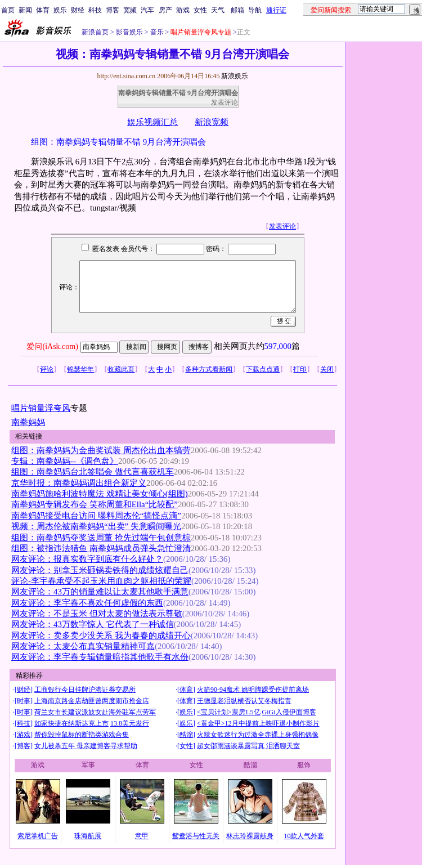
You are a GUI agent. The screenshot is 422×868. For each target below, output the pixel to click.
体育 (43, 10)
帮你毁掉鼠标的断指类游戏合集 (82, 735)
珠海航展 (88, 836)
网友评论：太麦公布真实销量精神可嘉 (83, 646)
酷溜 (186, 735)
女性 (200, 10)
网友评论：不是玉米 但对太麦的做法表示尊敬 (97, 614)
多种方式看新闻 (209, 369)
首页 (8, 10)
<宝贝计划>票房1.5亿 (229, 712)
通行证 (276, 10)
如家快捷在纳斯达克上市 (71, 723)
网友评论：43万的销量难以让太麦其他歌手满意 (100, 592)
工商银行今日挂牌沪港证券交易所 (85, 690)
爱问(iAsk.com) (52, 346)
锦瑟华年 (80, 369)
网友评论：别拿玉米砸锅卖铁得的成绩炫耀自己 (100, 570)
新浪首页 (95, 32)
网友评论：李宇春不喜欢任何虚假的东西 (87, 603)
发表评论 (225, 102)
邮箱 (237, 10)
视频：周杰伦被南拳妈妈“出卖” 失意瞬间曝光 (96, 526)
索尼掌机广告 (38, 836)
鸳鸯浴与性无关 (196, 836)
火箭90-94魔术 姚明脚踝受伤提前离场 (253, 690)
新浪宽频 (212, 122)
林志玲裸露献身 (250, 836)
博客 (113, 10)
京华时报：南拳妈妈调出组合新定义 (79, 483)
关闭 (327, 369)
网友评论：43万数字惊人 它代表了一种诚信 (93, 624)
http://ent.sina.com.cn (127, 76)
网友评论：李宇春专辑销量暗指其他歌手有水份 (100, 657)
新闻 (25, 10)
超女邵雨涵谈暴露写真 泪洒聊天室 (248, 746)
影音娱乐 (129, 32)
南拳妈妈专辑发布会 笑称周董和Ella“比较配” (95, 504)
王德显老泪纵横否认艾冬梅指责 (244, 701)
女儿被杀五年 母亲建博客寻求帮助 (86, 746)
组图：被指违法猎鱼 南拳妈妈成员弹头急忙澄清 (101, 548)
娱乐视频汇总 (152, 122)
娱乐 (60, 10)
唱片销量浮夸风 (41, 408)
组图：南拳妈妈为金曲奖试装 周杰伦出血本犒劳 (101, 450)
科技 (95, 10)
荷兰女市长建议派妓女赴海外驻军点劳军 (95, 712)
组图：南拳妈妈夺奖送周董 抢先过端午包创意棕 (101, 538)
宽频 (130, 10)
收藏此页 (121, 369)
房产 (165, 10)
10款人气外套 (304, 836)
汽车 (147, 10)
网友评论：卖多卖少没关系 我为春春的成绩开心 (101, 636)
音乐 (156, 32)
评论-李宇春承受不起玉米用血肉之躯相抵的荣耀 (101, 581)
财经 (78, 10)
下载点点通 (263, 369)
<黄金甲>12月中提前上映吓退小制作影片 (258, 723)
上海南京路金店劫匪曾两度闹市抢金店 (92, 701)
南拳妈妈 (28, 422)
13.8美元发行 (130, 723)
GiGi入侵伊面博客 (289, 712)
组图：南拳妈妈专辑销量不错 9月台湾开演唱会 (118, 142)
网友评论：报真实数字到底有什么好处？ (87, 559)
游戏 (183, 10)
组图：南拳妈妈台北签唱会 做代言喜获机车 (93, 472)
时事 (24, 701)
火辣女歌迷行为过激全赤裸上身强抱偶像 (258, 735)
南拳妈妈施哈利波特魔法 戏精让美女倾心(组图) (100, 494)
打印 (300, 369)
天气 (218, 10)
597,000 (278, 346)
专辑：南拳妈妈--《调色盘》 (65, 461)
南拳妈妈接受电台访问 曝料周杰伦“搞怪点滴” (96, 516)
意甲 (142, 836)
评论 (47, 369)
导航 (255, 10)
